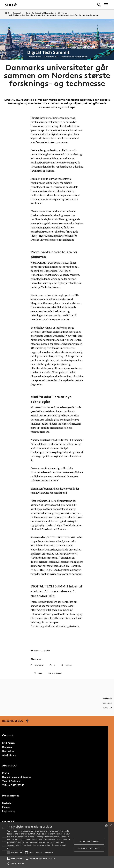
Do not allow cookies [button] (89, 849)
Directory (7, 747)
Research (17, 13)
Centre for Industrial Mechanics (40, 13)
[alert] (57, 845)
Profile (6, 773)
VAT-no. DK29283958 (13, 785)
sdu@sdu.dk (9, 755)
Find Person (8, 743)
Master (6, 807)
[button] (9, 853)
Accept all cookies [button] (89, 842)
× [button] (111, 826)
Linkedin (67, 665)
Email (38, 673)
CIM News (62, 13)
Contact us (8, 751)
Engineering (9, 811)
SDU (7, 13)
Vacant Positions (11, 781)
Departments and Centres (17, 777)
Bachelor (7, 803)
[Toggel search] (99, 5)
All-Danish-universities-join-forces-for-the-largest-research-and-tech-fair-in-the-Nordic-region (54, 15)
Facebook (37, 665)
